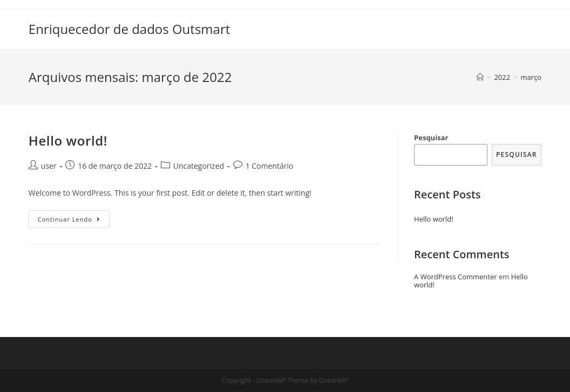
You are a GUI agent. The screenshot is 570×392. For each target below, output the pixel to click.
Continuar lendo (74, 221)
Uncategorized (199, 166)
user (49, 166)
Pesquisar (431, 137)
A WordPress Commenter (456, 277)
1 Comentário (270, 166)
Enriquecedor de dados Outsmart (129, 29)
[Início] (480, 77)
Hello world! (68, 140)
